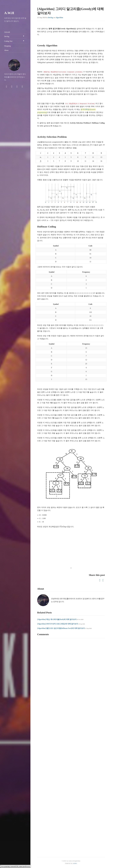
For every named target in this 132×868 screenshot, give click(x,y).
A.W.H (9, 13)
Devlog (50, 17)
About (6, 50)
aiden (75, 863)
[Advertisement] (71, 546)
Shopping (7, 46)
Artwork (7, 32)
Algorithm (59, 17)
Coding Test (8, 41)
